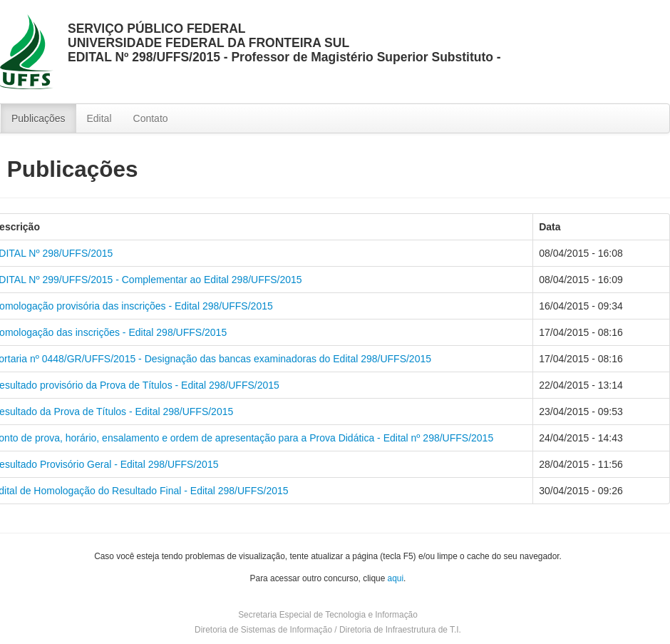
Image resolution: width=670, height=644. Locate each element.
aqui (396, 578)
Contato (151, 118)
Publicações (38, 118)
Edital (99, 118)
